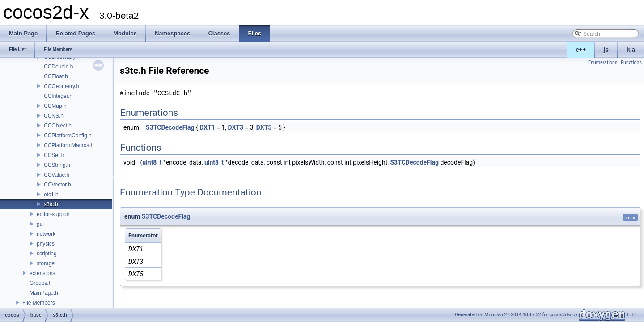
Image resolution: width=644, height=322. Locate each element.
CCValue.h (57, 175)
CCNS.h (54, 116)
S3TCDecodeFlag (170, 127)
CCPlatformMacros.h (69, 145)
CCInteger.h (58, 96)
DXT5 (264, 127)
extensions (42, 273)
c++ (581, 50)
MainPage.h (44, 293)
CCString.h (57, 165)
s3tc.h (51, 204)
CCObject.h (58, 126)
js (606, 50)
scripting (47, 254)
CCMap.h (55, 106)
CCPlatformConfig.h (68, 136)
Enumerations (603, 62)
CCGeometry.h (61, 86)
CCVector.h (57, 185)
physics (46, 244)
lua (631, 50)
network (46, 234)
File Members (39, 303)
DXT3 (236, 127)
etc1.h (51, 195)
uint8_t (152, 162)
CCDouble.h (58, 67)
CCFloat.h (56, 76)
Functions (631, 62)
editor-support (53, 214)
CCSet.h (54, 155)
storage (46, 263)
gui (40, 224)
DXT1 (207, 127)
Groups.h (40, 283)
